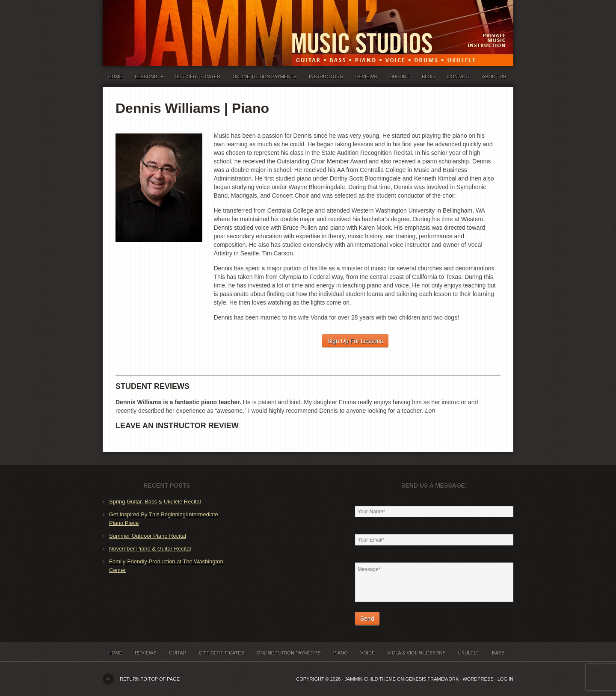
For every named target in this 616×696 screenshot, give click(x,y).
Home (115, 77)
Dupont (399, 77)
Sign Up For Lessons (355, 341)
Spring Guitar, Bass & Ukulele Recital (155, 502)
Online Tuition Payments (265, 77)
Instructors (326, 77)
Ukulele (469, 653)
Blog (428, 77)
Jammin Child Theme (370, 679)
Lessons (148, 78)
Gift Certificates (197, 77)
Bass (498, 653)
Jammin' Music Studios (210, 26)
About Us (494, 77)
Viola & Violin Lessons (416, 653)
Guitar (178, 653)
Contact (459, 77)
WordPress (478, 679)
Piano (341, 653)
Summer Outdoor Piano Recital (148, 536)
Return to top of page (150, 679)
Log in (505, 679)
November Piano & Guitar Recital (150, 549)
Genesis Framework (432, 679)
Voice (367, 653)
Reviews (366, 77)
